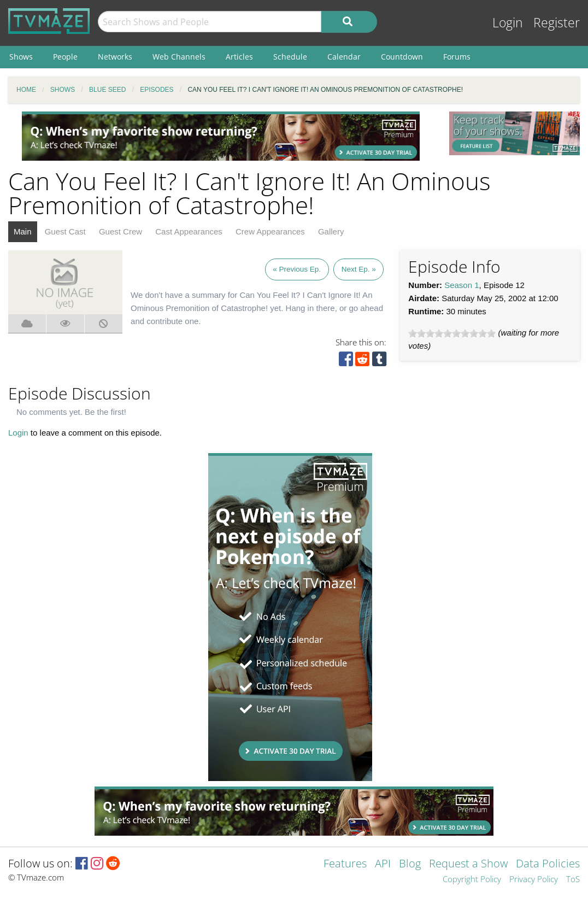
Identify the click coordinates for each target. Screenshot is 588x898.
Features (345, 864)
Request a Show (468, 864)
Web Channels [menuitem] (179, 57)
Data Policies (548, 864)
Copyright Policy (472, 880)
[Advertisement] (221, 136)
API (383, 864)
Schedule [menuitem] (290, 57)
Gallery (331, 231)
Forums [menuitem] (457, 57)
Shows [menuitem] (21, 57)
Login (508, 23)
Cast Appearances (189, 231)
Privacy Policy (534, 880)
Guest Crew (120, 231)
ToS (573, 880)
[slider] (452, 333)
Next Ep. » (359, 269)
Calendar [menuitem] (344, 57)
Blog (410, 864)
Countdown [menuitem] (402, 57)
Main (23, 231)
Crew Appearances (270, 231)
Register (557, 23)
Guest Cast (65, 231)
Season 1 (461, 285)
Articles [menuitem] (239, 57)
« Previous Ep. (297, 269)
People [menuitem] (65, 57)
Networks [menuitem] (115, 57)
